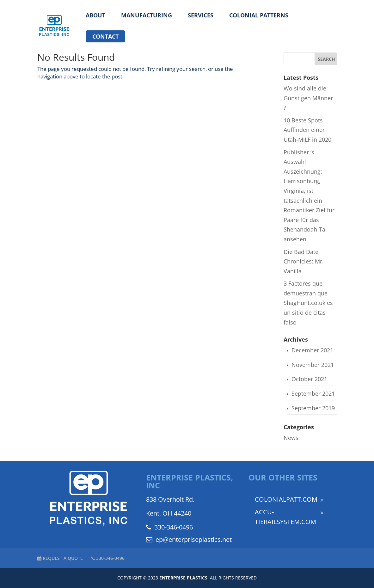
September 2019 (313, 408)
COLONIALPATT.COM (286, 499)
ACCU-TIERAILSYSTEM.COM (285, 517)
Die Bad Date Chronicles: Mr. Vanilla (304, 261)
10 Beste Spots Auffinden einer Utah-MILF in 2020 (307, 130)
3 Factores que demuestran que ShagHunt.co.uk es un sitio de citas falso (308, 303)
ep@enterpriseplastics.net (189, 539)
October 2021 (309, 379)
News (291, 438)
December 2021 (312, 350)
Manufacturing (147, 16)
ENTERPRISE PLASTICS (183, 578)
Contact (105, 36)
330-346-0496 (169, 527)
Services (201, 16)
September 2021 (313, 393)
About (95, 16)
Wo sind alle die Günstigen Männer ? (308, 98)
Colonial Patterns (259, 16)
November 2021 (313, 365)
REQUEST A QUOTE (60, 558)
